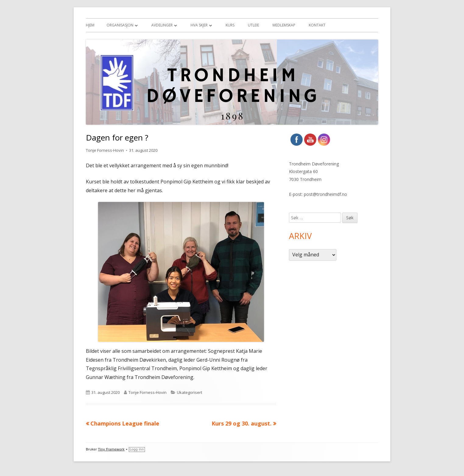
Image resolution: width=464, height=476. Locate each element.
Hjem (90, 25)
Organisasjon (120, 25)
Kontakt (317, 25)
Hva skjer (199, 25)
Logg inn (137, 449)
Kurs (230, 25)
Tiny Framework (111, 449)
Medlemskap (284, 25)
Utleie (253, 25)
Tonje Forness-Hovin (105, 150)
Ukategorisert (190, 392)
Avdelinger (162, 25)
